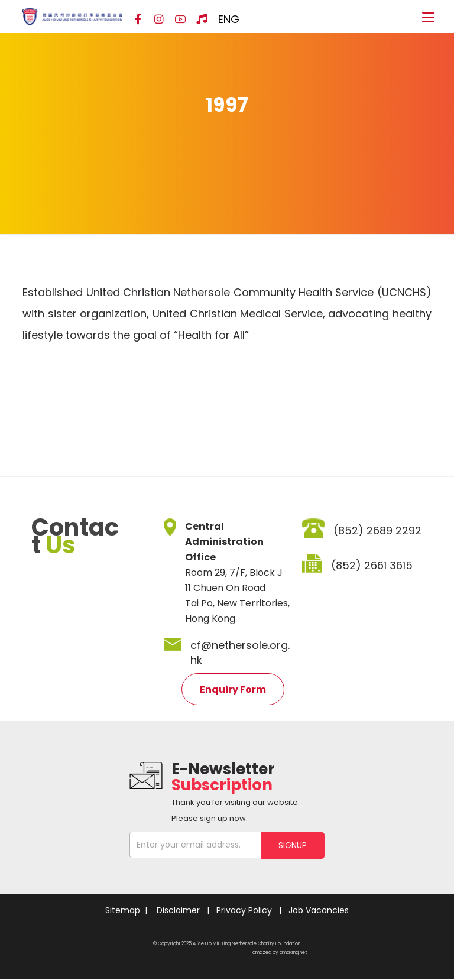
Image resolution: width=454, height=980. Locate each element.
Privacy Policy (244, 910)
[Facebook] (138, 20)
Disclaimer (178, 910)
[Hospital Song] (202, 20)
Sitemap (123, 910)
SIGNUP (293, 845)
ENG (229, 19)
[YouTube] (180, 20)
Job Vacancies (319, 910)
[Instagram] (159, 20)
